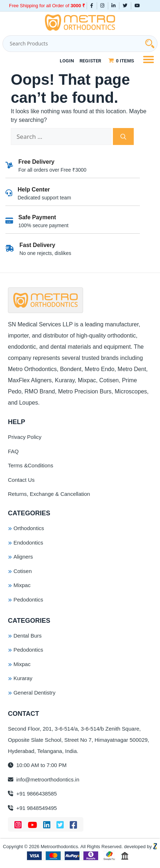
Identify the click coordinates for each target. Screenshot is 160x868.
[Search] (123, 137)
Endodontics (28, 543)
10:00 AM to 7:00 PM (37, 765)
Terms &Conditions (31, 465)
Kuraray (23, 678)
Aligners (23, 557)
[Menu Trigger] (148, 59)
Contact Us (21, 480)
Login (67, 61)
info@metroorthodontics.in (44, 779)
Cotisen (22, 571)
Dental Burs (27, 636)
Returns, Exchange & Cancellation (49, 494)
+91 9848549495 (32, 808)
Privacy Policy (25, 437)
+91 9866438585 (32, 794)
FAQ (13, 451)
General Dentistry (34, 693)
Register (90, 61)
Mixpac (22, 585)
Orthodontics (29, 528)
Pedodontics (28, 600)
